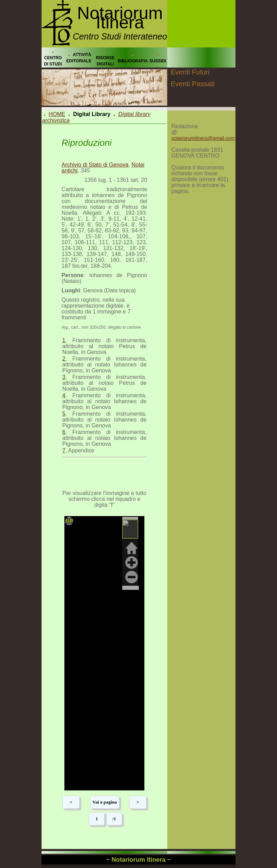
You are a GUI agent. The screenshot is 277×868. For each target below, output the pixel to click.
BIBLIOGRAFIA (133, 61)
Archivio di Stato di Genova (95, 165)
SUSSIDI (158, 61)
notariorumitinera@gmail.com (203, 138)
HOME (57, 114)
